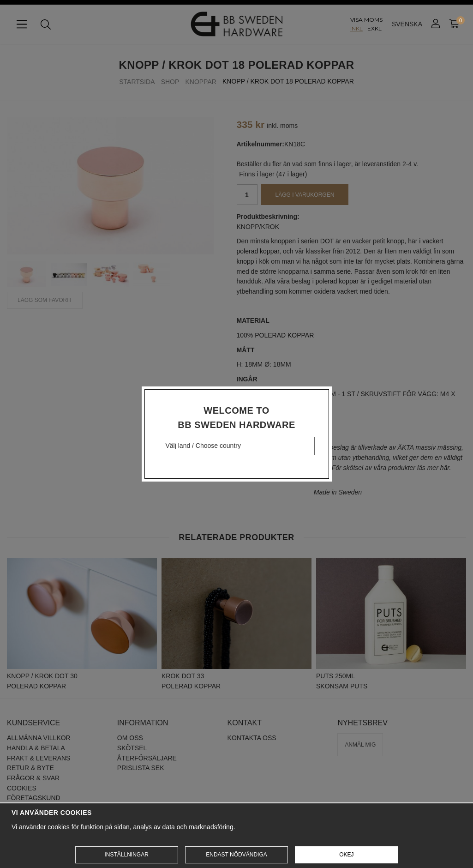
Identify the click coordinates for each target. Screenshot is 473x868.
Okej (346, 855)
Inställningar (126, 855)
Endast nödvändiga (236, 855)
